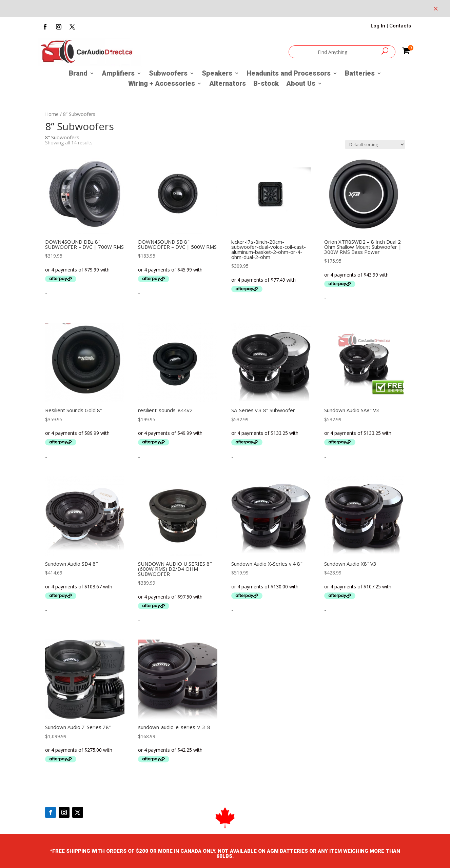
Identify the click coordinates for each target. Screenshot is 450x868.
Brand (78, 74)
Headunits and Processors (289, 74)
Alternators (228, 84)
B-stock (266, 84)
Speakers (217, 74)
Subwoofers (168, 74)
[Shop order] (375, 145)
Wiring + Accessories (162, 84)
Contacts (400, 26)
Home (52, 114)
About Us (301, 84)
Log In (378, 26)
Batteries (360, 74)
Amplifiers (118, 74)
